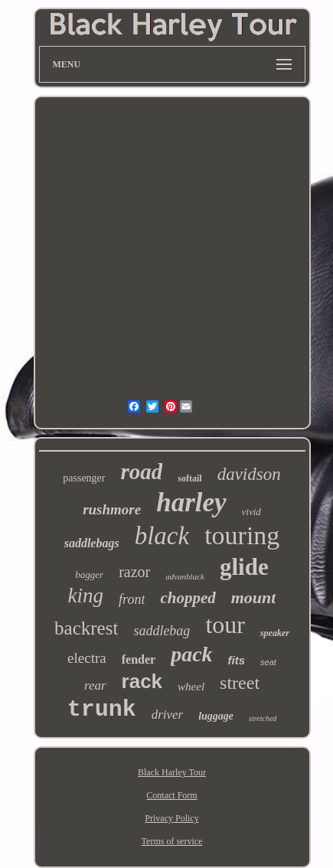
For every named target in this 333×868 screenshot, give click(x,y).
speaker (275, 633)
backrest (86, 628)
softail (189, 478)
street (240, 683)
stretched (263, 718)
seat (268, 662)
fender (139, 659)
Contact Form (171, 795)
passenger (84, 478)
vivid (251, 512)
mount (254, 597)
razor (134, 572)
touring (242, 535)
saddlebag (162, 631)
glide (244, 567)
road (142, 472)
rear (95, 685)
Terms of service (172, 841)
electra (87, 658)
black (162, 536)
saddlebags (92, 543)
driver (168, 715)
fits (237, 660)
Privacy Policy (171, 818)
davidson (249, 474)
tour (225, 625)
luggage (216, 716)
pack (191, 654)
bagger (89, 574)
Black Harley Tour (172, 772)
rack (142, 681)
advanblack (185, 576)
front (132, 599)
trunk (102, 710)
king (86, 596)
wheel (191, 687)
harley (191, 503)
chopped (188, 598)
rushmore (112, 509)
